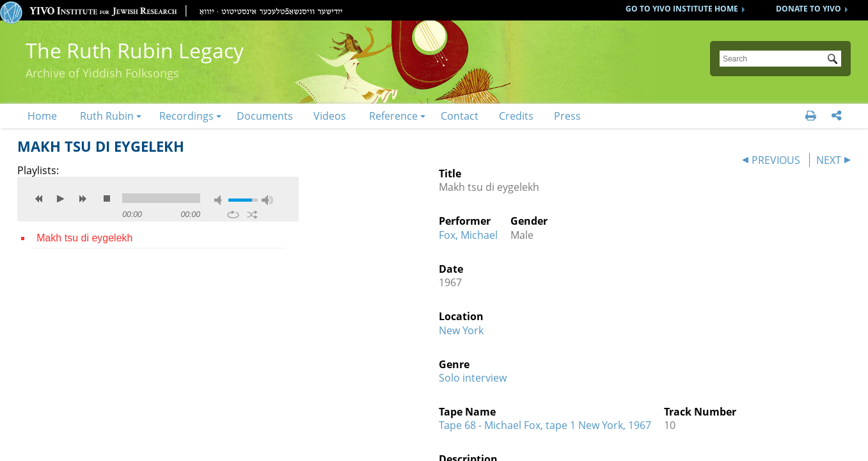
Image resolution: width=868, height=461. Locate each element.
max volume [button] (267, 200)
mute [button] (220, 200)
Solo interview (473, 378)
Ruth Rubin (107, 116)
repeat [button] (233, 214)
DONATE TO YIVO (809, 9)
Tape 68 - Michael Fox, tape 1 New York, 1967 (545, 425)
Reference (393, 116)
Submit (835, 60)
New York (461, 330)
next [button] (83, 198)
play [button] (61, 198)
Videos (330, 116)
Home (42, 116)
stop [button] (107, 198)
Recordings (186, 116)
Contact (460, 116)
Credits (516, 116)
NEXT (829, 160)
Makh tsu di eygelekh (84, 238)
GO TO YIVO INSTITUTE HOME (682, 9)
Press (567, 116)
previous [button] (39, 198)
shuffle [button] (252, 214)
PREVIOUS (776, 160)
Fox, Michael (468, 235)
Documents (265, 116)
